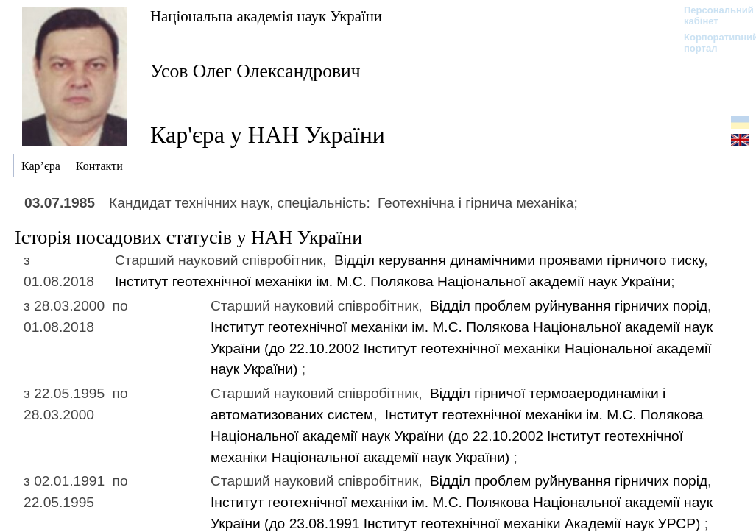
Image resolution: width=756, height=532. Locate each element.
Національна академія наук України (266, 16)
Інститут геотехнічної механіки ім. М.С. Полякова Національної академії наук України (393, 281)
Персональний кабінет (711, 15)
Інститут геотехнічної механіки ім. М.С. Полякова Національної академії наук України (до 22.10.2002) (462, 348)
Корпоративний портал (711, 43)
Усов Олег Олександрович (255, 71)
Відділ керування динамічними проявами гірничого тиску (519, 260)
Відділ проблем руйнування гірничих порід (569, 306)
